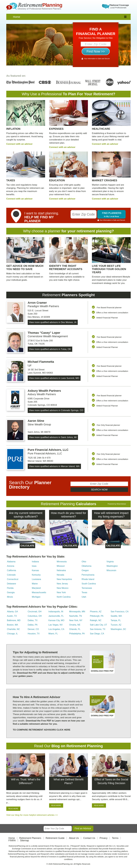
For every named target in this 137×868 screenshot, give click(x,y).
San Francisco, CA (120, 612)
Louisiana (36, 579)
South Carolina (89, 584)
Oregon (85, 570)
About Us (74, 838)
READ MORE (13, 809)
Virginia (110, 562)
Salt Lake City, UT (98, 625)
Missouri (61, 566)
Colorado (11, 575)
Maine (35, 584)
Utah (84, 597)
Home (17, 17)
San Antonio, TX (98, 629)
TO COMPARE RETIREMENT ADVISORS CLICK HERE (42, 730)
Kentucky (36, 575)
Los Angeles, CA (56, 629)
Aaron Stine (36, 421)
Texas (84, 592)
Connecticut (13, 579)
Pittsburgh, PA (97, 616)
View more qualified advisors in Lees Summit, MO (54, 378)
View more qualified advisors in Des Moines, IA (53, 322)
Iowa (34, 566)
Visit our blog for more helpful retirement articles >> (32, 815)
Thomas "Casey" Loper (44, 333)
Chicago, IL (12, 634)
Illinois (10, 597)
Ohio (84, 562)
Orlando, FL (75, 629)
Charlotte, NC (13, 629)
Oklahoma (86, 566)
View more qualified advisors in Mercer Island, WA (54, 466)
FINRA (12, 840)
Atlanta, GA (12, 612)
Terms (115, 838)
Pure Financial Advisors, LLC (48, 450)
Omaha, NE (75, 625)
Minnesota (62, 562)
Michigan (36, 597)
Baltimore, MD (14, 620)
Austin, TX (12, 616)
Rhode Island (88, 579)
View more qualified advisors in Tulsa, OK (50, 349)
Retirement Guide (55, 838)
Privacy (103, 838)
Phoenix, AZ (96, 612)
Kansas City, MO (56, 620)
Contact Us (89, 838)
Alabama (11, 562)
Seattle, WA (116, 616)
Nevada (60, 575)
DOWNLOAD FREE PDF (102, 671)
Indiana (35, 562)
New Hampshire (64, 579)
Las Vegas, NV (56, 625)
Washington (112, 566)
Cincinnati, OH (35, 612)
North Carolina (64, 597)
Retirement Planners (30, 838)
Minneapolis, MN (77, 612)
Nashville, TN (76, 616)
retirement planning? (95, 231)
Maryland (36, 588)
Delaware (12, 584)
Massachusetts (39, 592)
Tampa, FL (116, 620)
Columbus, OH (35, 616)
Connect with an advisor (19, 144)
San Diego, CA (97, 634)
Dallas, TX (33, 620)
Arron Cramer (37, 303)
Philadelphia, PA (77, 634)
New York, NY (76, 620)
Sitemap (24, 840)
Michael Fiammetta (41, 362)
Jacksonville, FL (56, 616)
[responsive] (125, 17)
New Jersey (62, 584)
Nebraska (61, 570)
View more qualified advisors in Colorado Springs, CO (56, 410)
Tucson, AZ (116, 625)
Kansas (35, 570)
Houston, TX (34, 634)
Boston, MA (13, 625)
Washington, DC (118, 629)
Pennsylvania (88, 575)
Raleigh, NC (96, 620)
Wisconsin (111, 570)
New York (61, 592)
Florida (10, 588)
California (12, 570)
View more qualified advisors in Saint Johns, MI (53, 437)
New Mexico (63, 588)
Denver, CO (33, 629)
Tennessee (87, 588)
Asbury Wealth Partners (44, 391)
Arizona (11, 566)
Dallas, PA (33, 625)
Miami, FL (53, 634)
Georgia (11, 592)
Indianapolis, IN (56, 612)
